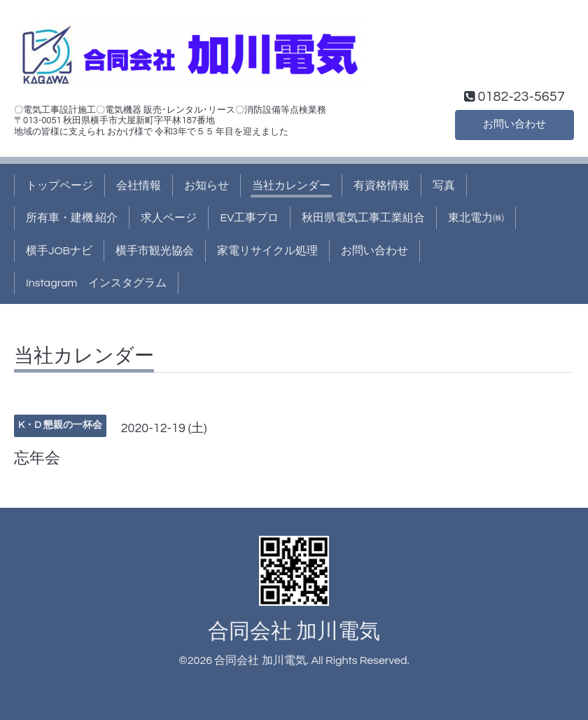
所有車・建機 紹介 (72, 218)
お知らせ (206, 186)
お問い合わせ (514, 124)
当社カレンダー (291, 186)
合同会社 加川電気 (294, 631)
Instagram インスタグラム (96, 283)
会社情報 (139, 186)
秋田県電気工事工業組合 (363, 218)
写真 (444, 186)
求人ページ (169, 218)
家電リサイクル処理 (267, 251)
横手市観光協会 (155, 251)
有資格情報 (381, 186)
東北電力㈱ (476, 218)
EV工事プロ (249, 218)
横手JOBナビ (59, 251)
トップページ (59, 186)
